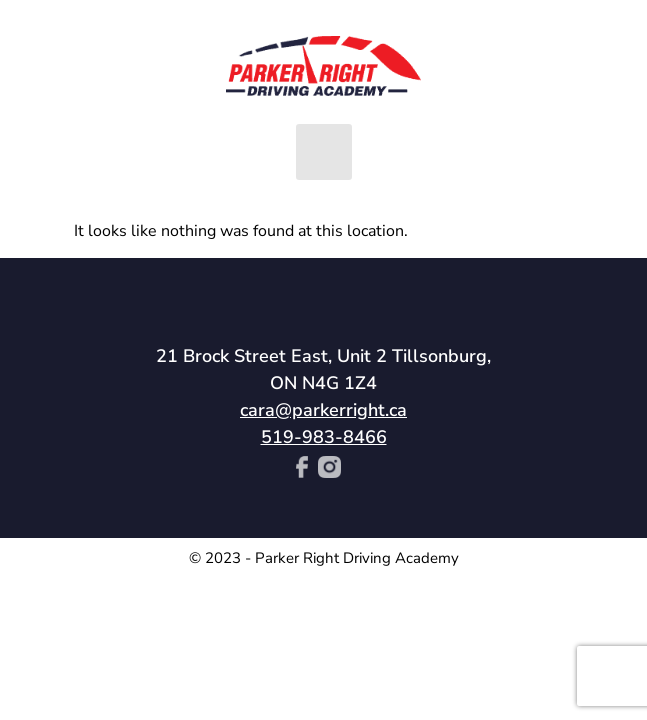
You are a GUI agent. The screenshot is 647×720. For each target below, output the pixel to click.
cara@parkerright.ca (323, 410)
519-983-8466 (324, 437)
